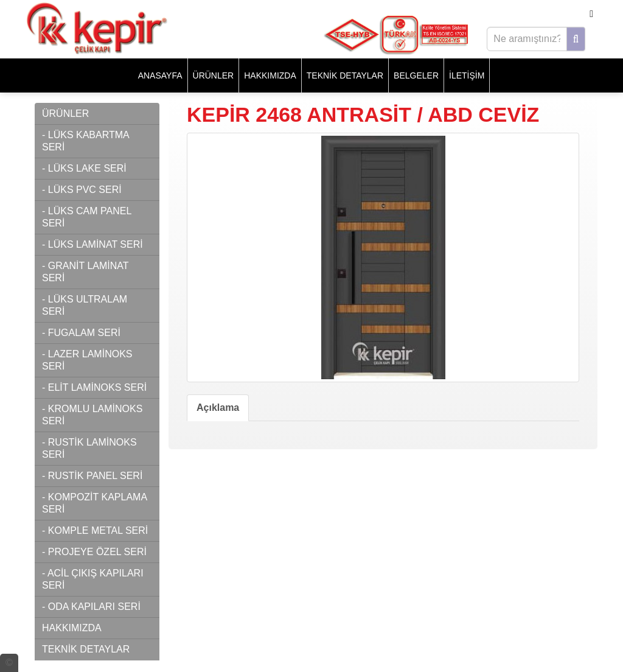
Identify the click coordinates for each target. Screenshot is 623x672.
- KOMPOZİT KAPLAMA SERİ (95, 503)
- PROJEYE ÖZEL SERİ (94, 552)
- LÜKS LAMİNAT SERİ (92, 244)
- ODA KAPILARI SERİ (91, 607)
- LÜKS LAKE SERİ (84, 168)
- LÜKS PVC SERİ (82, 190)
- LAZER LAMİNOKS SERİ (87, 360)
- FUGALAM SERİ (81, 333)
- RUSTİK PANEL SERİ (92, 476)
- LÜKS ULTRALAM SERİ (85, 305)
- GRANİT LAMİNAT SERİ (85, 272)
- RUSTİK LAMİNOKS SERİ (89, 448)
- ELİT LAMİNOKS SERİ (94, 387)
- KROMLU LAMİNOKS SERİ (92, 415)
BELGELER (416, 75)
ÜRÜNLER (214, 75)
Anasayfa (160, 75)
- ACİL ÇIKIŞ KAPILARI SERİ (93, 579)
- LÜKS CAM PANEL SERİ (87, 217)
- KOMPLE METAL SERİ (95, 530)
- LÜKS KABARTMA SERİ (86, 141)
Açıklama (218, 408)
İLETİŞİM (467, 75)
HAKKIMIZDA (270, 75)
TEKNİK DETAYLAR (345, 75)
